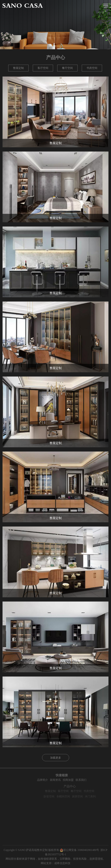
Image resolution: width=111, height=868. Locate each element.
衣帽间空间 (70, 796)
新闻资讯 (62, 780)
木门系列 (97, 796)
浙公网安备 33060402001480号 (79, 850)
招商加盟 (75, 780)
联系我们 (88, 780)
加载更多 (56, 758)
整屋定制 (18, 68)
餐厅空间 (67, 68)
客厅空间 (43, 68)
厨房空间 (84, 796)
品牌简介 (50, 780)
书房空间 (92, 68)
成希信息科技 (62, 863)
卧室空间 (56, 796)
